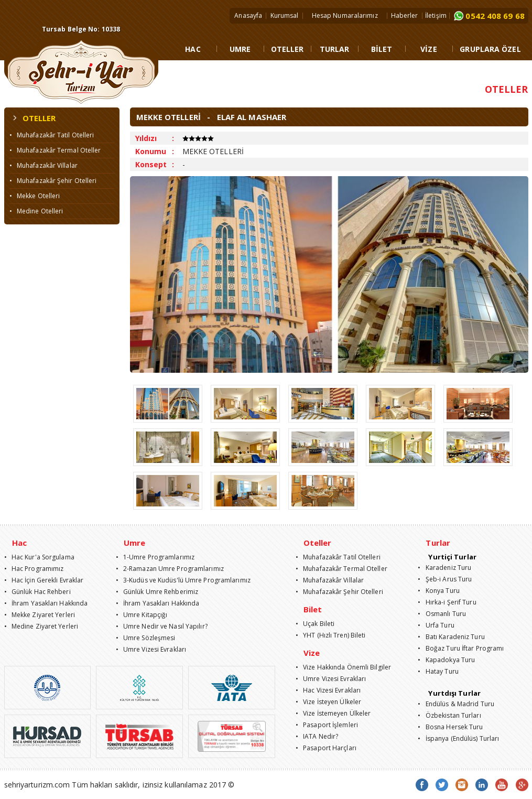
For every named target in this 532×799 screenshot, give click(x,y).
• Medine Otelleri (36, 211)
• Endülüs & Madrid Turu (456, 704)
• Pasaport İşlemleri (327, 725)
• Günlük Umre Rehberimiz (157, 592)
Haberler (405, 15)
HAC (193, 49)
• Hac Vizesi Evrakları (328, 690)
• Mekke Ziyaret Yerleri (40, 615)
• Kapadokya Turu (446, 660)
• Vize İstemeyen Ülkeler (333, 713)
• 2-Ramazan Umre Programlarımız (170, 569)
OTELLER (287, 49)
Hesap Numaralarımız (345, 15)
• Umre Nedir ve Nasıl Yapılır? (162, 626)
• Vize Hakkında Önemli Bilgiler (343, 667)
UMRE (240, 49)
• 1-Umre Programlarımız (155, 557)
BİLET (382, 49)
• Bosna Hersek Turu (450, 727)
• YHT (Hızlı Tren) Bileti (331, 635)
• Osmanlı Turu (442, 614)
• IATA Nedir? (317, 736)
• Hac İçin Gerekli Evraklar (44, 580)
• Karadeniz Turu (444, 568)
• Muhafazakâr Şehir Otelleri (53, 181)
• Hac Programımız (34, 569)
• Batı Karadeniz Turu (451, 637)
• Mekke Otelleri (35, 196)
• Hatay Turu (438, 671)
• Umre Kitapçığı (142, 615)
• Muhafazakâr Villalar (44, 165)
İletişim (436, 15)
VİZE (428, 49)
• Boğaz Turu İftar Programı (461, 648)
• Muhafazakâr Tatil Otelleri (52, 135)
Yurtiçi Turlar (452, 557)
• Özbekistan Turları (449, 715)
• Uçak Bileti (315, 624)
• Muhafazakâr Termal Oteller (55, 150)
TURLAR (335, 49)
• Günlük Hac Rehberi (37, 592)
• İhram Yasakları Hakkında (46, 603)
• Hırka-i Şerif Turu (447, 602)
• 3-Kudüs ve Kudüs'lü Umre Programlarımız (183, 580)
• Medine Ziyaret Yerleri (41, 626)
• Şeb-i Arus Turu (445, 579)
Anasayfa (248, 15)
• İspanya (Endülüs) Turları (458, 738)
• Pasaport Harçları (326, 748)
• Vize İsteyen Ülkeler (328, 702)
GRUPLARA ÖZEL (490, 49)
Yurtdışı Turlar (454, 693)
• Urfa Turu (436, 625)
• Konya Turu (438, 591)
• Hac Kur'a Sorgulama (39, 557)
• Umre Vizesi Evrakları (151, 649)
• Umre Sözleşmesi (146, 638)
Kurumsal (285, 15)
